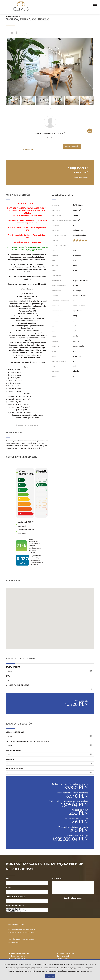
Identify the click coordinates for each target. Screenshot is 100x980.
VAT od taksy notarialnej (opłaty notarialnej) (27, 741)
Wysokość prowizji (15, 769)
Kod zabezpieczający (15, 906)
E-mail (9, 888)
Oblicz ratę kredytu (81, 178)
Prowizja (10, 760)
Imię (8, 879)
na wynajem (20, 954)
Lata (8, 676)
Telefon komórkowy (16, 897)
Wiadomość (57, 879)
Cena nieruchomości (15, 732)
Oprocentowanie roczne (18, 685)
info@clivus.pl (16, 939)
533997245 (28, 150)
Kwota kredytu (13, 667)
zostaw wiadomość (72, 146)
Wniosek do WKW (14, 750)
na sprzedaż (66, 954)
